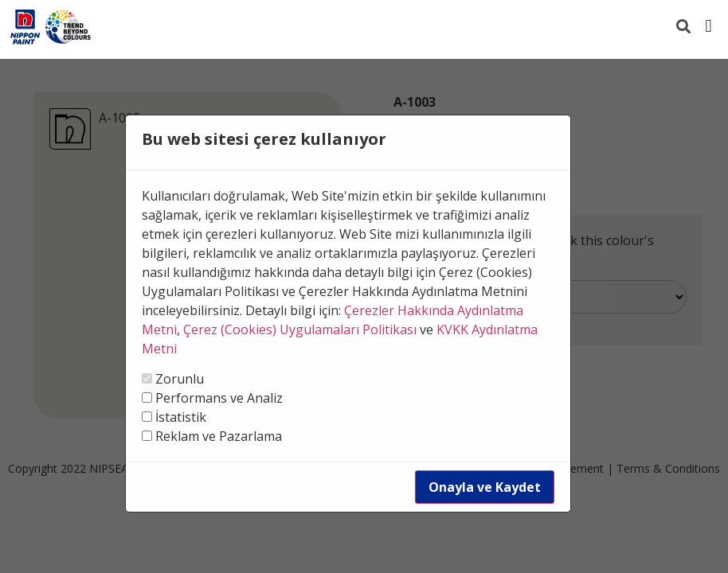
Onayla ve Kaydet (485, 487)
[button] (708, 26)
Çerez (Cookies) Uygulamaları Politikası (300, 329)
